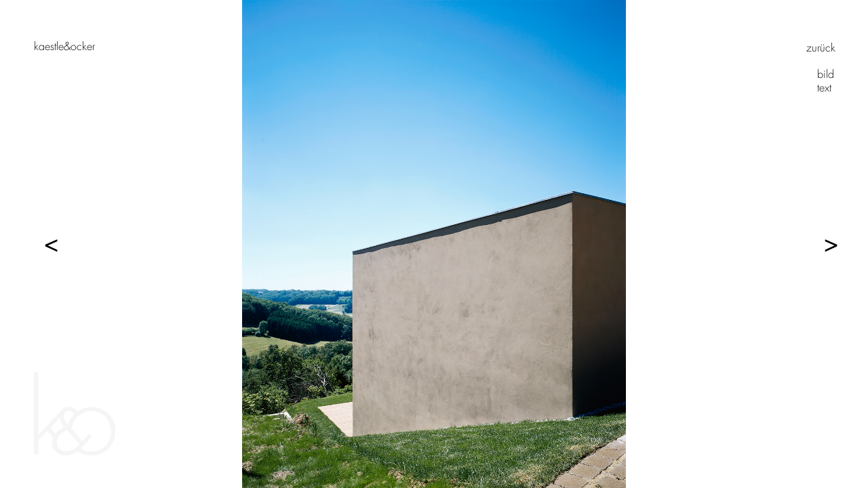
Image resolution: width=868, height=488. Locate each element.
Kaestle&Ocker (64, 46)
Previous (44, 244)
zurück (821, 48)
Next (824, 244)
